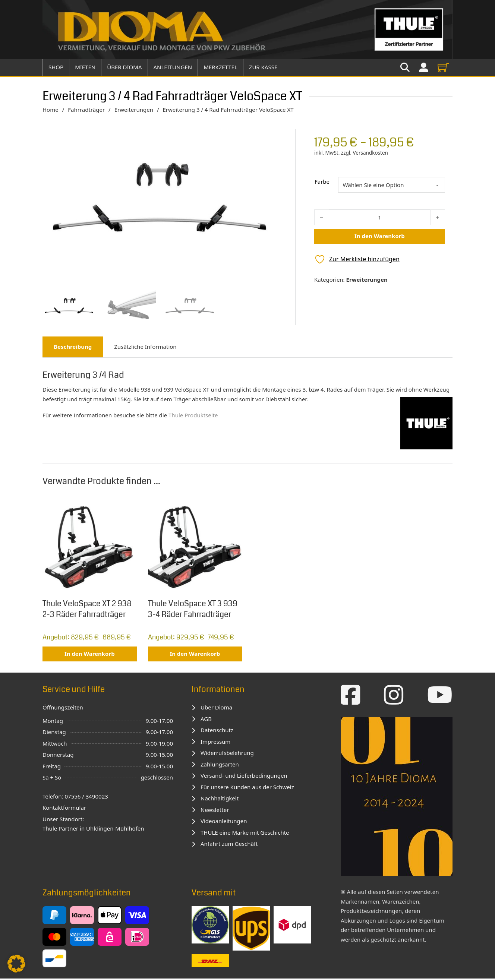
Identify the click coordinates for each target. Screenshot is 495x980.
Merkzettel (220, 67)
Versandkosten (370, 153)
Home (51, 110)
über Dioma (124, 67)
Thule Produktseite (193, 416)
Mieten (85, 67)
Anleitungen (173, 67)
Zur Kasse (263, 67)
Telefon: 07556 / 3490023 (75, 797)
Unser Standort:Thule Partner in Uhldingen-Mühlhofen (93, 825)
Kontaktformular (64, 809)
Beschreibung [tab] (73, 348)
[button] (16, 964)
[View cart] (443, 67)
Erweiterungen (134, 110)
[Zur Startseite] (248, 29)
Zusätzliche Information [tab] (145, 348)
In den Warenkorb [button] (90, 655)
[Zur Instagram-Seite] (394, 696)
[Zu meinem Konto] (424, 68)
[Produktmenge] (380, 217)
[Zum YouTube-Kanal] (440, 696)
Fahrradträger (86, 110)
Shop (56, 67)
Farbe (322, 181)
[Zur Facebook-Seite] (351, 696)
